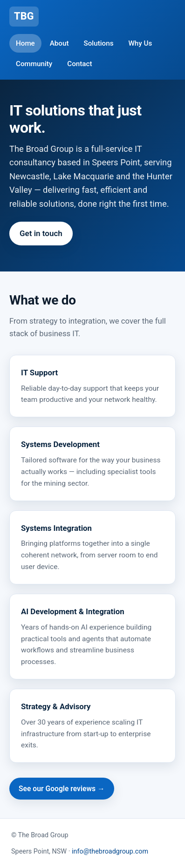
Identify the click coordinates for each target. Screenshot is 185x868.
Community (34, 64)
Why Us (140, 43)
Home (25, 43)
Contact (79, 64)
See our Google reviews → (62, 789)
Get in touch (41, 233)
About (59, 43)
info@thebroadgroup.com (110, 851)
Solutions (99, 43)
